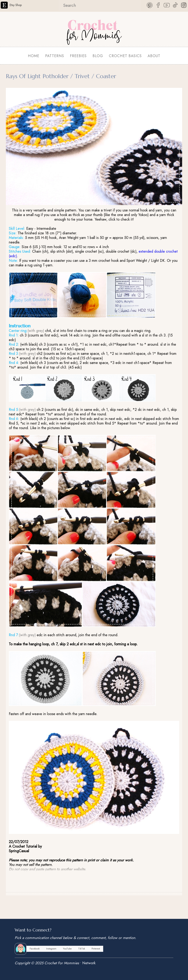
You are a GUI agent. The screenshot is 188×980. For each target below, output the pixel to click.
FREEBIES (78, 56)
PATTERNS (55, 56)
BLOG (98, 56)
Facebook (35, 949)
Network (89, 963)
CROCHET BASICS (125, 56)
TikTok (82, 949)
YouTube (67, 949)
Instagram (51, 949)
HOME (34, 56)
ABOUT (154, 56)
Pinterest (96, 949)
